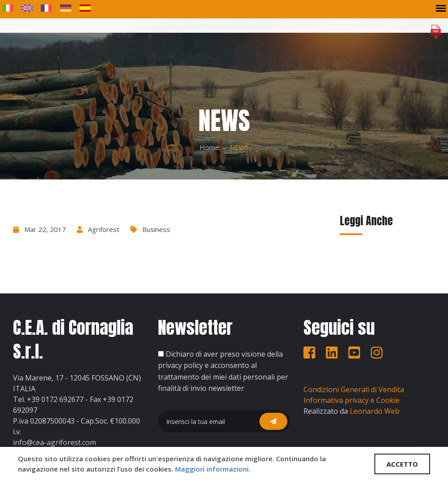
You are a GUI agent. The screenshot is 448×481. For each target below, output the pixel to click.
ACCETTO (402, 464)
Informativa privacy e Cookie (351, 400)
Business (156, 229)
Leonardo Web (375, 411)
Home (209, 147)
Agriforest (104, 229)
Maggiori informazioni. (213, 469)
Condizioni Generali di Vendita (354, 389)
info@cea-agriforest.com (55, 442)
